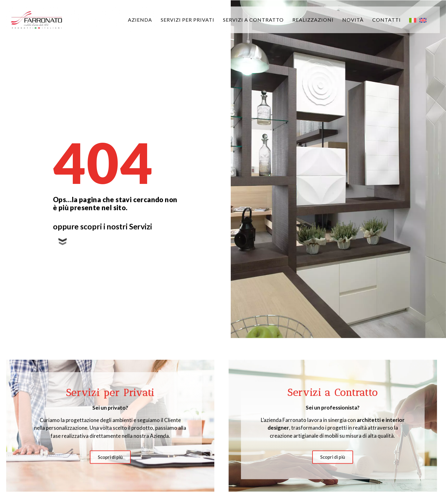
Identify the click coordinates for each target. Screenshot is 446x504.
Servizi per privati (188, 20)
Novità (353, 20)
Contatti (387, 20)
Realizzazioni (313, 20)
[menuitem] (413, 20)
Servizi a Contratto (253, 20)
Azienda (140, 20)
